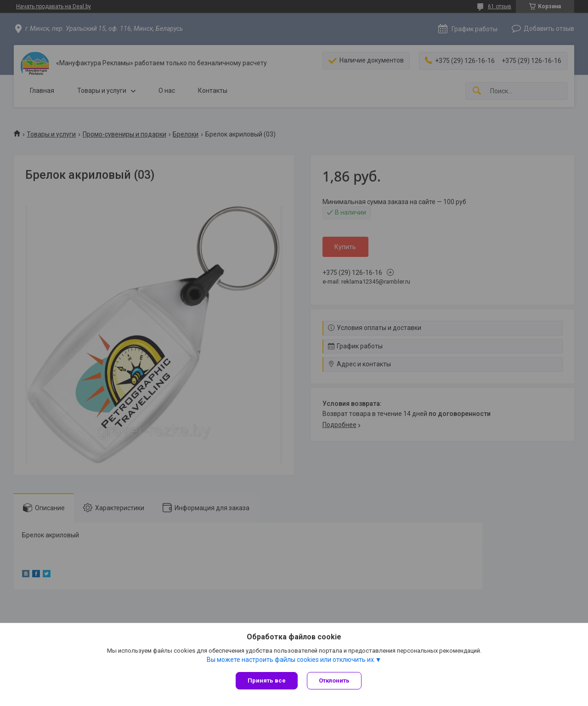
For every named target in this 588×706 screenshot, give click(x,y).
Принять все (267, 680)
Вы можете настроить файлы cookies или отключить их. (291, 660)
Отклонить (334, 680)
